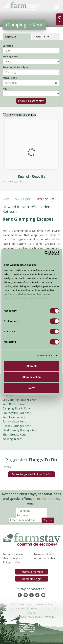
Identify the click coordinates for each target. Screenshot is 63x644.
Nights (7, 88)
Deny (32, 388)
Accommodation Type (16, 67)
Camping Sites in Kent (16, 408)
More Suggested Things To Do (32, 474)
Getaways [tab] (11, 37)
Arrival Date (10, 78)
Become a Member (32, 572)
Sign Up (48, 520)
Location (8, 46)
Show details (45, 355)
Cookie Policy (17, 609)
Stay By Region (22, 199)
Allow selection (32, 377)
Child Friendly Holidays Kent (20, 430)
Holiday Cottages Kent (17, 426)
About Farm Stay (45, 558)
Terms (34, 609)
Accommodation (13, 554)
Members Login (32, 579)
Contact (48, 609)
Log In (31, 613)
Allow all (32, 366)
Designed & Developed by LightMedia (34, 617)
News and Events (45, 554)
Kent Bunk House (14, 404)
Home (6, 199)
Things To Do (11, 562)
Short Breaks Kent (14, 435)
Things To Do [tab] (42, 37)
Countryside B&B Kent (17, 413)
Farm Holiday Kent (14, 421)
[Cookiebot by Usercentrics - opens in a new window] (45, 253)
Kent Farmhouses (14, 417)
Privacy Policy (44, 604)
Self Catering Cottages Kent (20, 400)
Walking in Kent (12, 439)
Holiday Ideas (10, 56)
